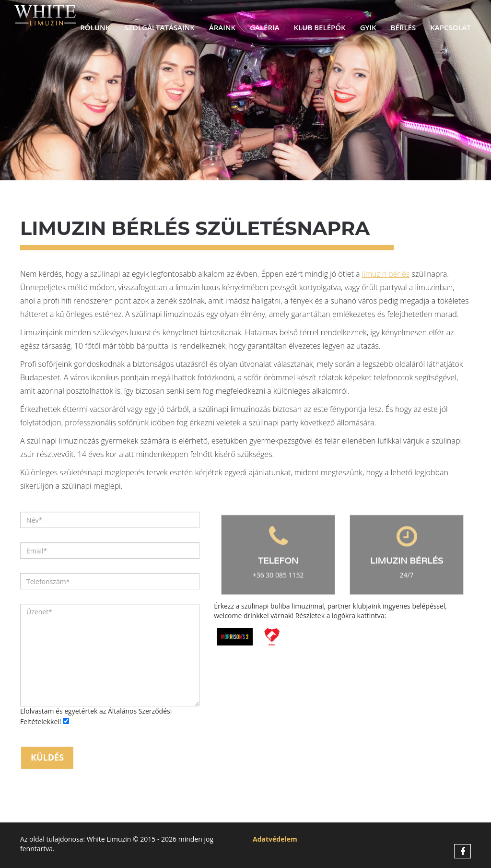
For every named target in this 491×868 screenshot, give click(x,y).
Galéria (264, 27)
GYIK (368, 27)
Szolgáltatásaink (159, 27)
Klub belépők (320, 27)
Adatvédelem (275, 839)
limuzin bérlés (386, 274)
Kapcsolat (450, 27)
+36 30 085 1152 (278, 577)
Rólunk (95, 27)
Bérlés (403, 27)
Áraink (222, 27)
